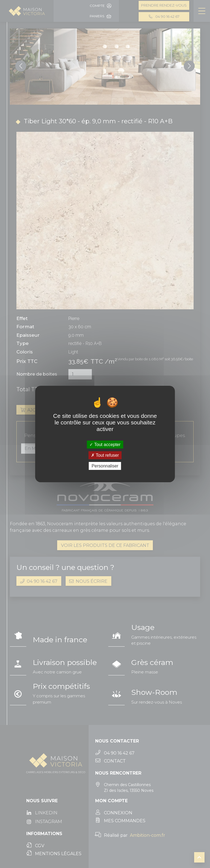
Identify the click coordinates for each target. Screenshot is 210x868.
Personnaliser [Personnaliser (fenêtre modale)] (105, 466)
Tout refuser (105, 455)
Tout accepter (105, 444)
